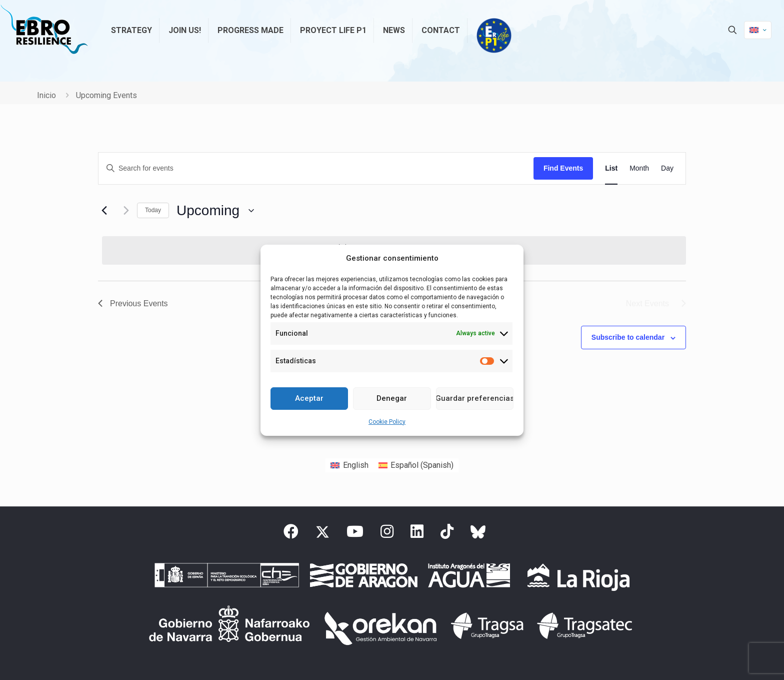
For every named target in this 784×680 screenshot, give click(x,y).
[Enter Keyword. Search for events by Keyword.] (316, 168)
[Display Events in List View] (611, 168)
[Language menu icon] (758, 30)
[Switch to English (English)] (349, 465)
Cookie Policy (387, 422)
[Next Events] (123, 211)
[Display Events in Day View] (667, 168)
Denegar (392, 398)
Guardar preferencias (475, 398)
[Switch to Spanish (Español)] (416, 465)
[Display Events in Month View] (639, 168)
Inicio (46, 95)
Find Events (563, 168)
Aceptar (309, 398)
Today (153, 210)
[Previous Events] (104, 211)
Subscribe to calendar (628, 337)
